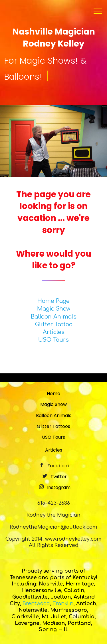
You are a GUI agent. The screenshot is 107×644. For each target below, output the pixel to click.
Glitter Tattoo (54, 325)
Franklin (63, 603)
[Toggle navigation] (98, 11)
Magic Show (54, 309)
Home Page (53, 301)
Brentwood (36, 603)
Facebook (59, 466)
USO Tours (53, 340)
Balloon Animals (54, 317)
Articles (54, 332)
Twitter (59, 477)
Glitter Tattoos (53, 426)
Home (53, 394)
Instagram (59, 487)
